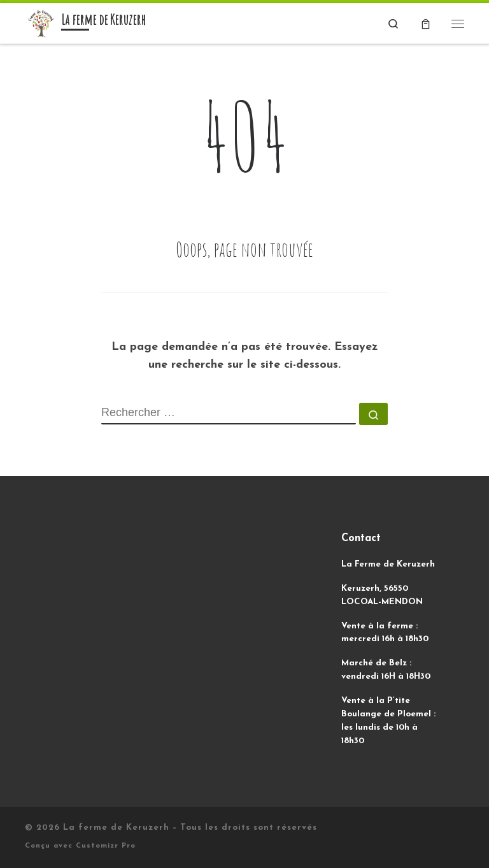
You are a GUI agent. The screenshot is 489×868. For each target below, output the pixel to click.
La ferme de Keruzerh (116, 828)
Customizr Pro (106, 846)
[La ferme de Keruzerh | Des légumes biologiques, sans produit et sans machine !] (41, 23)
